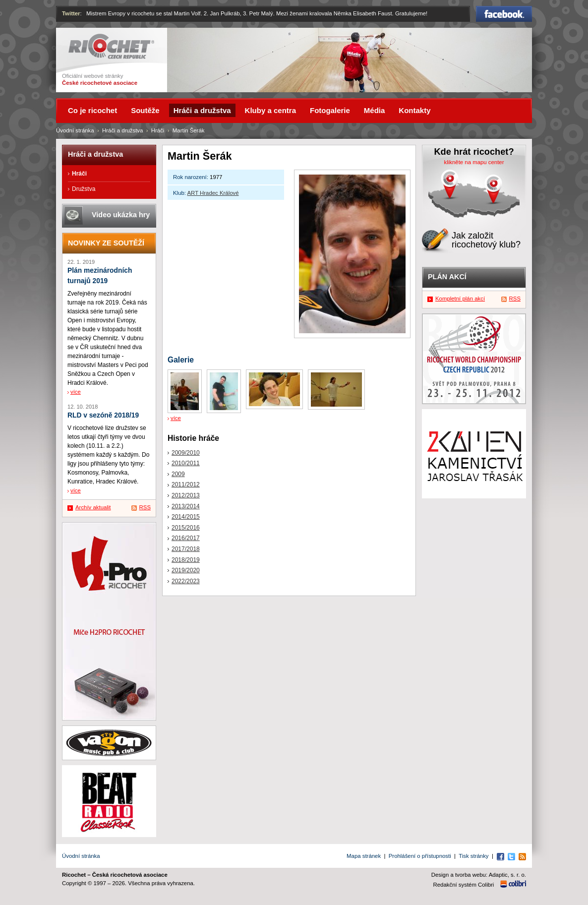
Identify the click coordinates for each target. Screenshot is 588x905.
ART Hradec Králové (213, 193)
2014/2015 (186, 517)
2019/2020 (186, 570)
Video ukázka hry (121, 215)
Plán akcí (447, 277)
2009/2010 (186, 453)
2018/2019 (186, 560)
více (176, 418)
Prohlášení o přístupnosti (420, 856)
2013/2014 (186, 506)
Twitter (71, 13)
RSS (145, 507)
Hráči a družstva (122, 130)
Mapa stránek (364, 856)
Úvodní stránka (75, 130)
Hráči (158, 130)
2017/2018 (186, 549)
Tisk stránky (473, 856)
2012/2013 (186, 495)
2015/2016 (186, 528)
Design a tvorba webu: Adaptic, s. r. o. (479, 875)
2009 (178, 474)
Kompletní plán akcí (460, 299)
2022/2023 (186, 581)
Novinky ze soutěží (106, 243)
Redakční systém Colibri (464, 885)
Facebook (504, 14)
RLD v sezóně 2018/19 (103, 415)
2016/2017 (186, 538)
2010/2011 (186, 463)
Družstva (84, 189)
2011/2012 (186, 484)
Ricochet (111, 46)
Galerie (181, 360)
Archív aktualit (93, 507)
